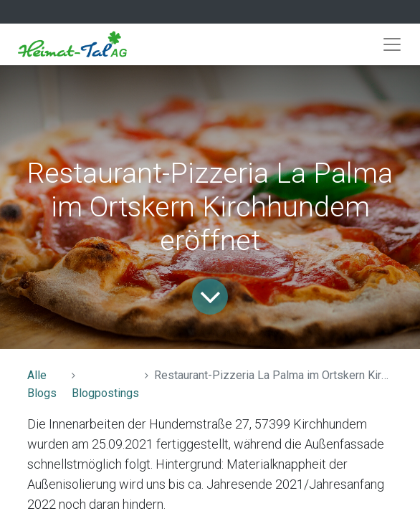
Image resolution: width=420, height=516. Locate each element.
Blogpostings (105, 393)
